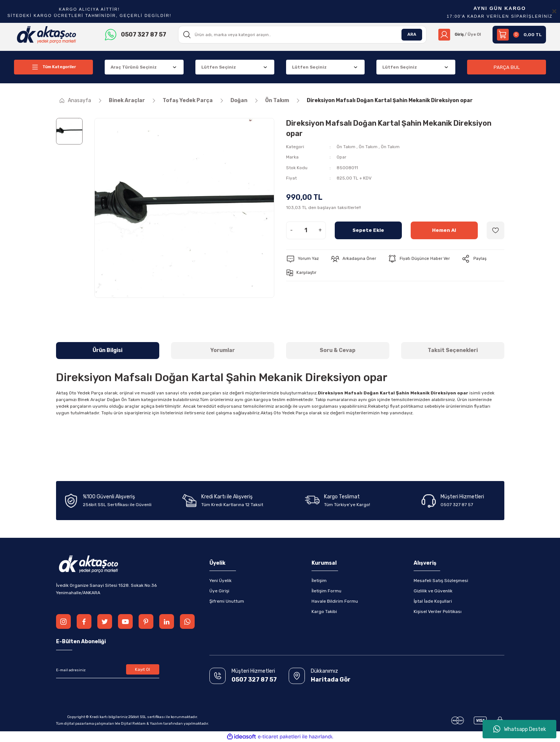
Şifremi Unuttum (227, 601)
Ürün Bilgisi (107, 350)
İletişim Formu (326, 591)
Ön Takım (346, 147)
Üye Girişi (219, 591)
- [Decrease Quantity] (291, 230)
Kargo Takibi (324, 612)
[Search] (300, 35)
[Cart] (519, 35)
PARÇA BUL (507, 67)
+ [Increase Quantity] (320, 230)
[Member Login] (458, 35)
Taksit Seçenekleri (453, 350)
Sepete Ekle (368, 230)
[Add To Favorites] (495, 230)
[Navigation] (53, 67)
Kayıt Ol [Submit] (142, 670)
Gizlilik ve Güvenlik (433, 591)
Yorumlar (223, 350)
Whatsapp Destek (520, 729)
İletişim (319, 581)
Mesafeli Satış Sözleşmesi (441, 581)
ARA (408, 35)
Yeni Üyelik (220, 581)
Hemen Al (444, 230)
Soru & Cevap (338, 350)
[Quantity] (306, 230)
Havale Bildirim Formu (335, 601)
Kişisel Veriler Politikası (438, 612)
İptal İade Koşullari (433, 601)
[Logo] (47, 34)
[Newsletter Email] (108, 670)
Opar (342, 157)
